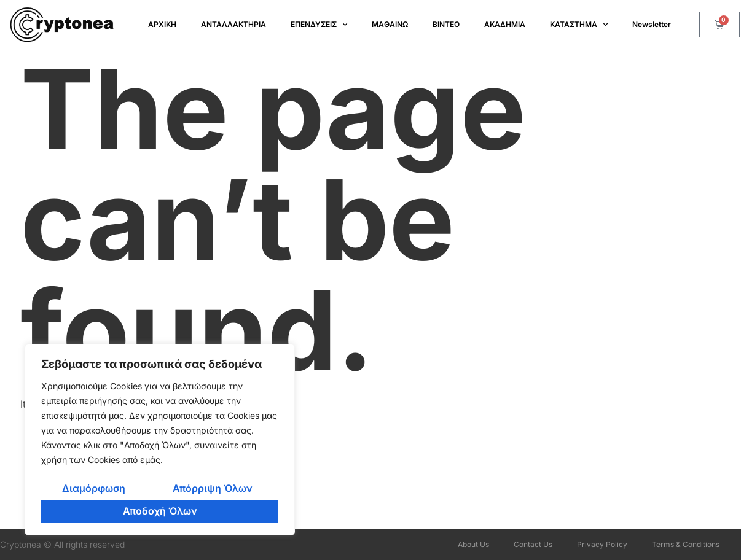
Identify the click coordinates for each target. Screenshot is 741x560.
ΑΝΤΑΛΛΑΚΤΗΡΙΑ (233, 24)
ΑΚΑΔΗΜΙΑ (505, 24)
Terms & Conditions (686, 544)
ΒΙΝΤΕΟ (446, 24)
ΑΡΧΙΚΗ (162, 24)
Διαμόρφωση (94, 488)
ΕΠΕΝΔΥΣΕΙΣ (319, 25)
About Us (473, 544)
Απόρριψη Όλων (213, 488)
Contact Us (533, 544)
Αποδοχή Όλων (160, 511)
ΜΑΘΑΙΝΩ (390, 24)
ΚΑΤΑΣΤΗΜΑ (579, 25)
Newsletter (652, 24)
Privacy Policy (602, 544)
